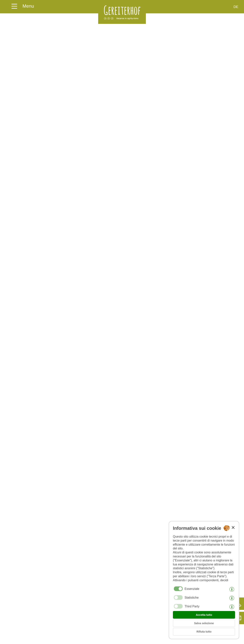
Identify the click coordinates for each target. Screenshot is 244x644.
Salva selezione (204, 623)
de (236, 7)
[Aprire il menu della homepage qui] (22, 5)
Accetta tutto (204, 615)
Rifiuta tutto (204, 632)
